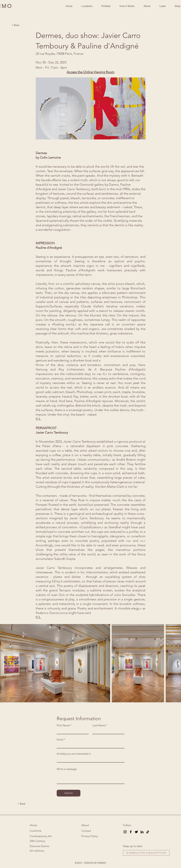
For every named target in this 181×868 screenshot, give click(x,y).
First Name (63, 725)
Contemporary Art (41, 836)
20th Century (37, 841)
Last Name (99, 725)
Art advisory (37, 851)
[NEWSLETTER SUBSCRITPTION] (146, 853)
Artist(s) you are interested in (74, 754)
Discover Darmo (39, 846)
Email (60, 740)
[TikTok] (148, 832)
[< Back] (22, 25)
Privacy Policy (90, 836)
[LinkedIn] (142, 832)
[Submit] (69, 793)
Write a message (67, 769)
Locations (36, 831)
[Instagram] (125, 832)
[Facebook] (131, 832)
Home (33, 825)
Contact (86, 831)
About (85, 825)
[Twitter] (136, 832)
